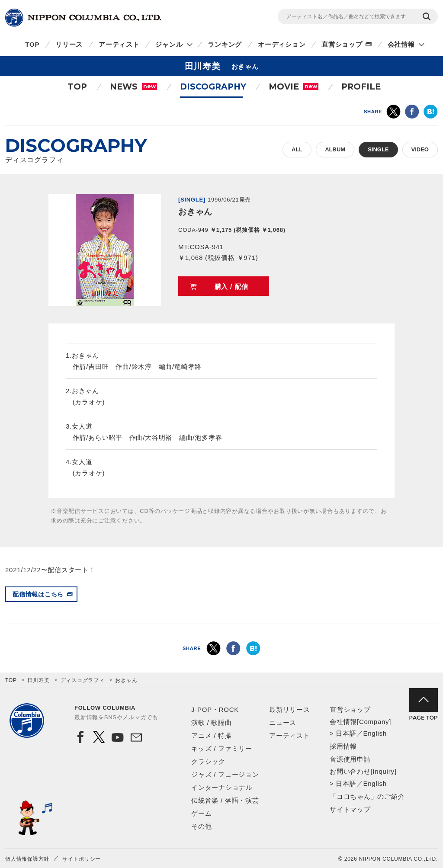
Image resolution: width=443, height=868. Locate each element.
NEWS (133, 87)
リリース (69, 44)
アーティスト (119, 44)
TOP (32, 44)
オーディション (282, 44)
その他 (201, 826)
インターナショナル (222, 787)
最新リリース (290, 709)
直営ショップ (342, 44)
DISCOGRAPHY (213, 87)
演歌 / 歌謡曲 (212, 722)
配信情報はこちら (38, 594)
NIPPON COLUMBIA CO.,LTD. (83, 18)
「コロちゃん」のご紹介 (367, 796)
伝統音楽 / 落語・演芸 (225, 800)
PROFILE (361, 87)
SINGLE (378, 149)
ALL (297, 149)
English (375, 733)
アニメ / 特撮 (212, 735)
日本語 (346, 733)
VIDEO (420, 149)
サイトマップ (350, 809)
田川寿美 (39, 680)
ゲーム (201, 813)
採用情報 (343, 746)
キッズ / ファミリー (222, 748)
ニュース (283, 722)
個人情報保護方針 (27, 859)
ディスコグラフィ (83, 680)
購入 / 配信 (231, 287)
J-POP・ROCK (215, 709)
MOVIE (294, 87)
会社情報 (401, 44)
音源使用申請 (350, 759)
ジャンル (169, 44)
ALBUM (335, 149)
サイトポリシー (82, 859)
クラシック (208, 761)
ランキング (225, 44)
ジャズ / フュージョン (225, 774)
